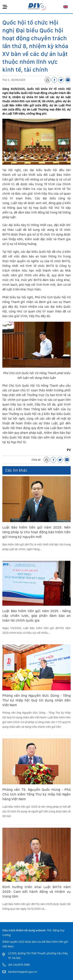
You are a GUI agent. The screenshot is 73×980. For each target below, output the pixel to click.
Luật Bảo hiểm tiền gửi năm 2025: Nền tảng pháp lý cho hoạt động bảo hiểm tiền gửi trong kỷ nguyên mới (36, 532)
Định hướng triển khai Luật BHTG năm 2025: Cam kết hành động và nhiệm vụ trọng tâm (36, 892)
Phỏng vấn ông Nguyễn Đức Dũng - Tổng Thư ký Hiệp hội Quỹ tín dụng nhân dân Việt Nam (36, 700)
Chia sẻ (36, 460)
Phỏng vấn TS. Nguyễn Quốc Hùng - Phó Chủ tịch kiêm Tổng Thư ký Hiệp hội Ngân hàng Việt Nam (36, 794)
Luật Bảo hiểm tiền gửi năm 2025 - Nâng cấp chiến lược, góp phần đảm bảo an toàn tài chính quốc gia (36, 616)
